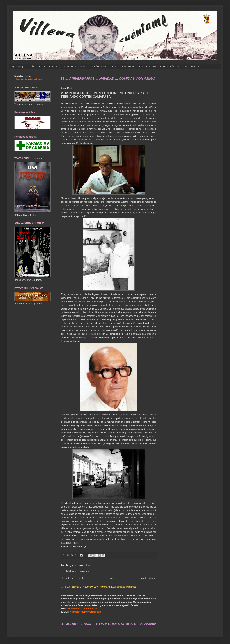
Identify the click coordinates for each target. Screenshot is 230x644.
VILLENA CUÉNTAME (170, 67)
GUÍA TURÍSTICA (37, 67)
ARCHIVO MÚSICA (192, 67)
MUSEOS (53, 67)
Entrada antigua (147, 578)
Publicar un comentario (78, 571)
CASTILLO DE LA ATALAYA (123, 67)
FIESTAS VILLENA (148, 67)
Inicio (112, 578)
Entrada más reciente (73, 578)
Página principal (18, 67)
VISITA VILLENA (69, 67)
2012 (73, 555)
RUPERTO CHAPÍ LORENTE (94, 67)
